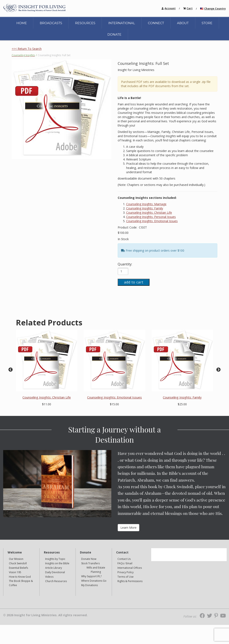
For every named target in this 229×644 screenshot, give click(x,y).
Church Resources (56, 581)
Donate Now (89, 559)
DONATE (114, 34)
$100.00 (123, 233)
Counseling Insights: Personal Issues (151, 217)
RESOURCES (85, 23)
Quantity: (125, 264)
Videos (49, 577)
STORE (207, 23)
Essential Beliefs (18, 568)
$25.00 (182, 404)
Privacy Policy (126, 572)
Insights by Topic (55, 559)
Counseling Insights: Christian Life (149, 213)
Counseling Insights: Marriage (146, 204)
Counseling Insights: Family (145, 208)
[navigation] (170, 8)
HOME (22, 23)
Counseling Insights (23, 55)
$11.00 (47, 404)
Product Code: (128, 227)
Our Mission (16, 559)
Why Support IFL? (91, 576)
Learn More (128, 528)
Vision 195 (15, 572)
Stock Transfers (90, 563)
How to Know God (20, 577)
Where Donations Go (94, 581)
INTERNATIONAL (121, 23)
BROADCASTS (51, 23)
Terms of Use (126, 577)
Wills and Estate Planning (96, 570)
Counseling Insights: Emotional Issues (152, 221)
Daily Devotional (55, 572)
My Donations (89, 585)
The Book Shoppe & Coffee (21, 583)
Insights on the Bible (57, 563)
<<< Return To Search (27, 49)
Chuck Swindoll (18, 563)
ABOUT (183, 23)
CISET (143, 227)
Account (170, 8)
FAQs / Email (125, 563)
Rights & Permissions (130, 581)
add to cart (134, 282)
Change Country (215, 9)
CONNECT (156, 23)
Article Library (54, 568)
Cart (190, 8)
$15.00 (114, 404)
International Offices (130, 568)
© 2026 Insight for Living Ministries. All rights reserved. (45, 615)
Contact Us (124, 559)
